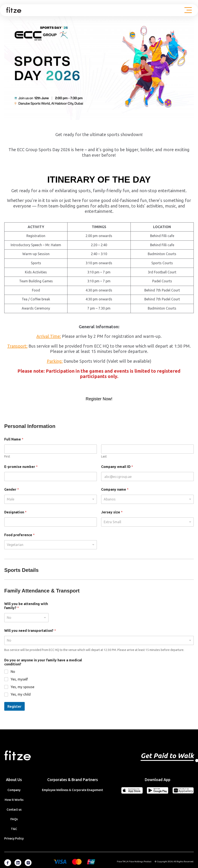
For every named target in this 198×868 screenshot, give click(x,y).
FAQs (14, 819)
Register (14, 706)
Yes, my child (21, 694)
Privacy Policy (14, 838)
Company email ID (117, 467)
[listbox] (51, 499)
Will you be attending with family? (26, 606)
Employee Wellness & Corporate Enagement (72, 790)
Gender (12, 489)
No (13, 672)
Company (14, 790)
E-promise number (21, 467)
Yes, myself (19, 679)
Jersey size (112, 512)
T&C (14, 829)
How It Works (14, 800)
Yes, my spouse (22, 687)
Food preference (19, 535)
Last (104, 456)
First (7, 456)
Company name (115, 489)
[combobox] (147, 499)
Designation (15, 512)
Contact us (14, 810)
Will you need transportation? (30, 631)
